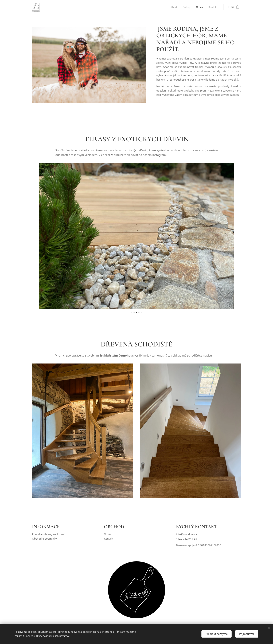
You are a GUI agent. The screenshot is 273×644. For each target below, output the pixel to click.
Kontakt (109, 539)
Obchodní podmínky (44, 539)
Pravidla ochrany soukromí (48, 534)
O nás (107, 534)
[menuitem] (174, 7)
